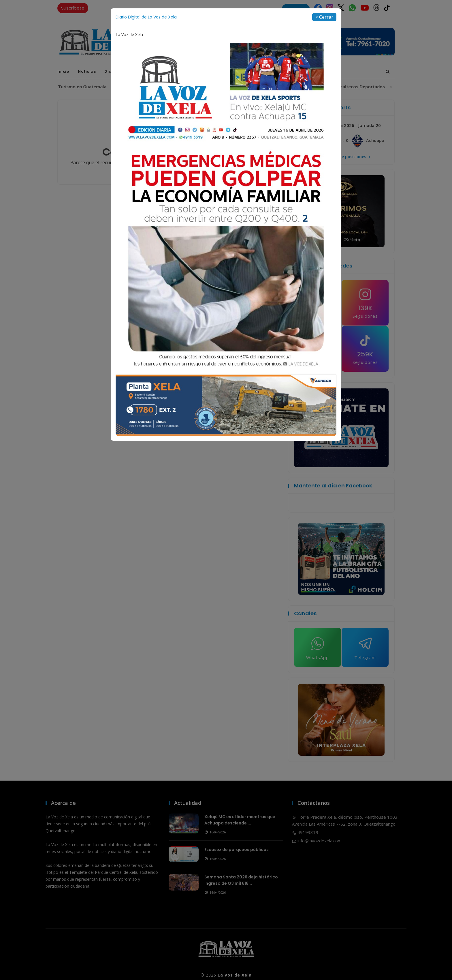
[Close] (324, 17)
